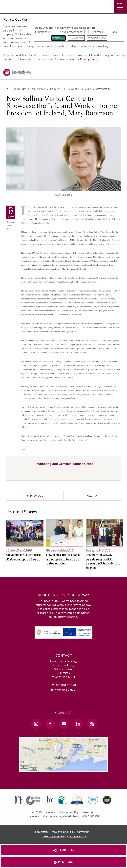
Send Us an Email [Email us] (66, 690)
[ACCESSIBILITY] (78, 837)
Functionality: (43, 32)
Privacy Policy (89, 59)
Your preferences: (72, 32)
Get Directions (66, 685)
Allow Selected (98, 38)
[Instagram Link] (36, 724)
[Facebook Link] (50, 724)
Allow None (78, 38)
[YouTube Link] (64, 724)
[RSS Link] (92, 724)
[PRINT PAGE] (63, 862)
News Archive (76, 89)
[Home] (7, 89)
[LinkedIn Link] (78, 724)
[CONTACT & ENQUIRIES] (55, 837)
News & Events (57, 89)
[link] (18, 800)
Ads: (115, 32)
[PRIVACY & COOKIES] (64, 832)
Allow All (60, 38)
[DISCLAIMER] (43, 832)
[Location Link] (63, 769)
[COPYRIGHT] (85, 832)
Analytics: (97, 32)
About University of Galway (29, 89)
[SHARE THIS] (63, 850)
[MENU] (120, 7)
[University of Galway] (17, 73)
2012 (89, 89)
